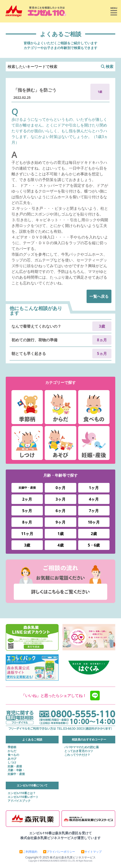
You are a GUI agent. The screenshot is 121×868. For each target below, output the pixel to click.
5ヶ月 (27, 511)
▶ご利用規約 (28, 852)
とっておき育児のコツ (79, 751)
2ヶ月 (27, 499)
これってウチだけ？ (77, 755)
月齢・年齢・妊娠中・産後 (16, 772)
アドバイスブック (19, 801)
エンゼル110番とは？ (22, 793)
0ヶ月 (60, 488)
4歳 (60, 545)
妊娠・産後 (15, 766)
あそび (12, 759)
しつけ (12, 763)
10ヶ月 (94, 522)
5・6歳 (94, 545)
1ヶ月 (94, 488)
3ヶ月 (60, 499)
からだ (12, 751)
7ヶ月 (94, 511)
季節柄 (12, 747)
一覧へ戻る (99, 296)
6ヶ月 (60, 511)
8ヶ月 (27, 522)
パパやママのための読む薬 (82, 747)
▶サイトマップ (91, 852)
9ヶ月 (60, 522)
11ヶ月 (27, 534)
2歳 (94, 534)
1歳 (60, 534)
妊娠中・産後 (27, 488)
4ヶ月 (94, 499)
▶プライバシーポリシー (59, 852)
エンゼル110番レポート (23, 797)
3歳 (27, 545)
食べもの (13, 755)
